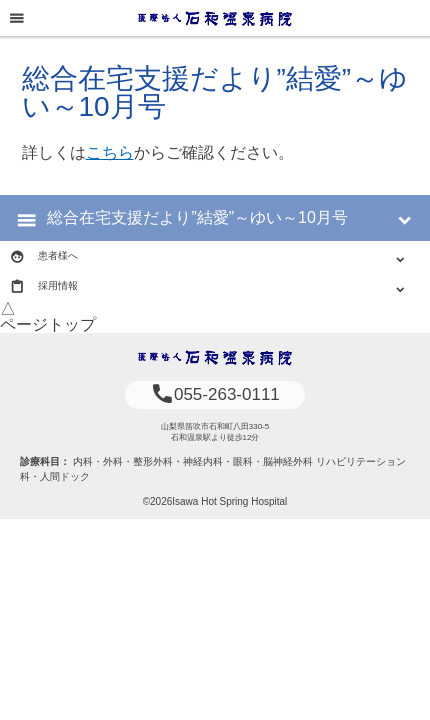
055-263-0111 (215, 394)
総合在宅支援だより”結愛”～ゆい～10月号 (197, 217)
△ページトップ (48, 316)
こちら (110, 152)
